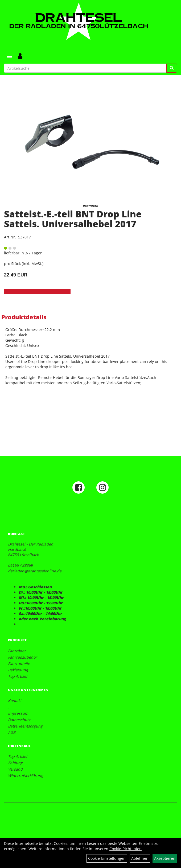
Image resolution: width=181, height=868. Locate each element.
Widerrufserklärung (26, 776)
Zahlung (15, 763)
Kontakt (15, 700)
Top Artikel (18, 676)
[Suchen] (172, 68)
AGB (12, 732)
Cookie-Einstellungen (107, 858)
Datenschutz (19, 720)
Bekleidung (18, 670)
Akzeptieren (165, 858)
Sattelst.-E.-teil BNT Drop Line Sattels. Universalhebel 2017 (73, 219)
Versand (15, 769)
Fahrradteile (19, 664)
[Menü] (10, 56)
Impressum (18, 713)
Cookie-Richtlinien (126, 849)
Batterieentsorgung (25, 726)
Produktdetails (24, 317)
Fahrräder (17, 651)
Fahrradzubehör (22, 657)
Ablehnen (140, 858)
